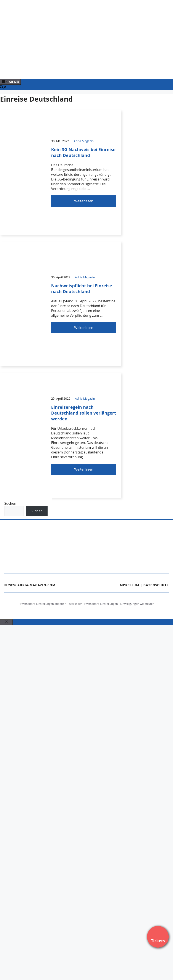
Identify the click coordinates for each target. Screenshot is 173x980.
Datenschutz (156, 585)
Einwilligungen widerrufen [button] (137, 604)
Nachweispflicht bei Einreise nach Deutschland (82, 289)
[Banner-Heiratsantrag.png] (87, 71)
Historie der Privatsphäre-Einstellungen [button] (92, 604)
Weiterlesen (84, 201)
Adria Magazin (84, 141)
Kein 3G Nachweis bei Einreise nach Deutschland (83, 152)
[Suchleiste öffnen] (3, 87)
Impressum (129, 585)
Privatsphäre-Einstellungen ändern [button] (41, 604)
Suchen (10, 503)
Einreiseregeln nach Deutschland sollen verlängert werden (83, 413)
